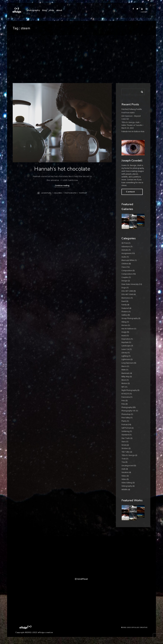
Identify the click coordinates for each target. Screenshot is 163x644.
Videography (127, 486)
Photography (71, 193)
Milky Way (125, 377)
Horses (124, 325)
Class (124, 267)
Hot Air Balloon (128, 329)
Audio (124, 257)
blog (45, 10)
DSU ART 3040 (127, 294)
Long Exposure (128, 363)
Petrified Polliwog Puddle (132, 109)
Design (124, 281)
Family (124, 305)
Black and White (128, 260)
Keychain (125, 342)
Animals (125, 250)
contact (144, 12)
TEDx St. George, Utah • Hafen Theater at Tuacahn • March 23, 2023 (132, 125)
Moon (124, 380)
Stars (124, 442)
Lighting (125, 356)
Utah (123, 469)
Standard (125, 435)
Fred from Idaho (128, 113)
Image (124, 332)
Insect (124, 336)
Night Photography (129, 390)
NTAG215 (125, 394)
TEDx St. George (128, 455)
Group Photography (130, 318)
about (59, 10)
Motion (124, 383)
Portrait (83, 193)
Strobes (125, 448)
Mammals (125, 373)
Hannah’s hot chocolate (62, 169)
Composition (127, 271)
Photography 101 (128, 411)
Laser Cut (125, 349)
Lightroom (126, 359)
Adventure (46, 193)
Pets (123, 401)
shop (52, 10)
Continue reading (62, 186)
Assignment (126, 253)
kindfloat (81, 579)
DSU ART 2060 (127, 291)
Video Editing (127, 483)
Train (124, 459)
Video (124, 476)
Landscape (126, 346)
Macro (124, 366)
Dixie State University (130, 284)
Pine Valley (126, 418)
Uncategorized (128, 466)
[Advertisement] (81, 62)
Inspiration (126, 339)
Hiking (124, 322)
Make (124, 370)
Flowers (125, 312)
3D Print (125, 243)
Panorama (126, 397)
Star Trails (126, 438)
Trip (123, 462)
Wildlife (124, 490)
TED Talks (126, 452)
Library (124, 353)
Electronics (126, 298)
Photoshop (126, 414)
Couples (125, 277)
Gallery (124, 315)
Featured (125, 308)
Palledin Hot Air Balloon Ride (133, 131)
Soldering (125, 431)
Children (58, 193)
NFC (123, 387)
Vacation (125, 472)
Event (124, 301)
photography (33, 10)
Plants (124, 421)
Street (124, 445)
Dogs (124, 288)
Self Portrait (126, 428)
